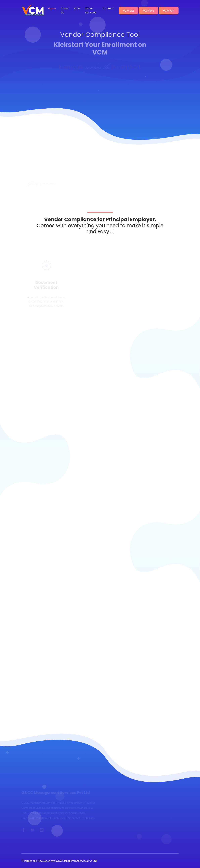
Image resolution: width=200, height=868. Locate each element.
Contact (108, 8)
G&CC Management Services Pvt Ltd (75, 861)
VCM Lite (129, 11)
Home (52, 8)
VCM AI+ (169, 11)
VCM (77, 8)
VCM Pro (149, 11)
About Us (65, 11)
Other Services (91, 11)
